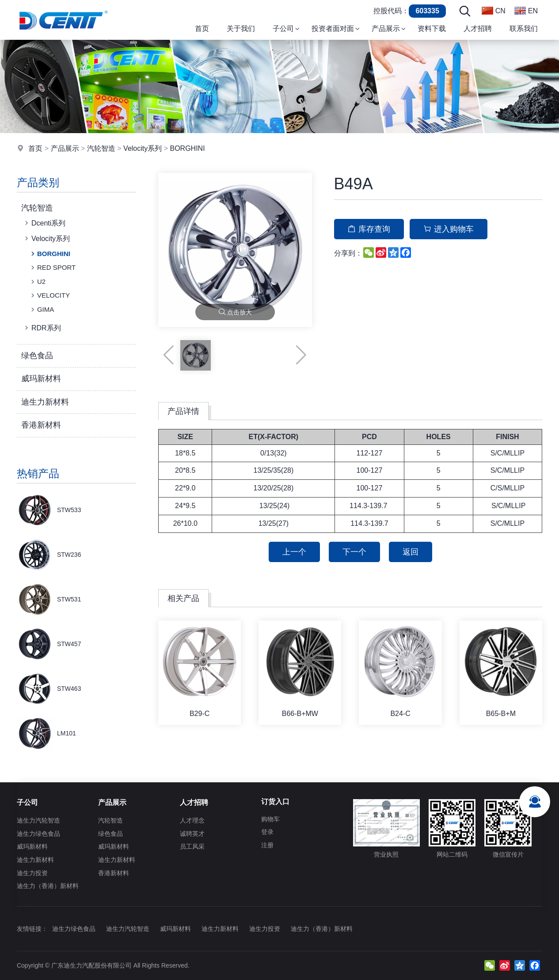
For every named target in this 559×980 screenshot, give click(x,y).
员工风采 (192, 846)
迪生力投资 (32, 873)
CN (494, 11)
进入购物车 (449, 229)
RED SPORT (52, 268)
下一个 (354, 552)
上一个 (294, 552)
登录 (267, 832)
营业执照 (386, 829)
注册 (267, 845)
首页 (35, 148)
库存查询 (369, 229)
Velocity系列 (143, 148)
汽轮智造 (101, 148)
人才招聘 (194, 802)
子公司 (27, 802)
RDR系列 (42, 328)
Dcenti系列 (44, 223)
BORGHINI (187, 148)
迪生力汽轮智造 (38, 820)
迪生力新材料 (45, 402)
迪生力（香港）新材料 (48, 886)
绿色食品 (37, 356)
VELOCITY (49, 295)
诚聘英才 (192, 834)
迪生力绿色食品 (38, 834)
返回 (411, 552)
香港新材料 (41, 425)
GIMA (42, 310)
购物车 (270, 819)
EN (526, 11)
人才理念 (192, 820)
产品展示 (65, 148)
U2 (37, 282)
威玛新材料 (41, 379)
